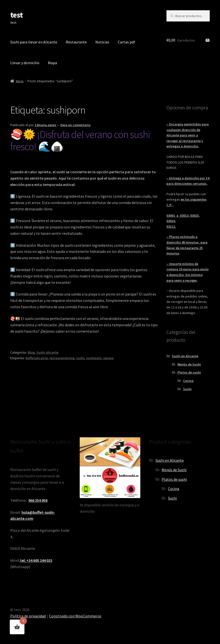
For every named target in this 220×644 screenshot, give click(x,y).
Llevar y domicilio (25, 63)
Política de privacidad (28, 616)
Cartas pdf (126, 42)
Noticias (102, 42)
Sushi (187, 389)
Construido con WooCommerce (75, 616)
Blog (31, 352)
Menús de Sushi (189, 364)
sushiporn (94, 358)
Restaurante (76, 42)
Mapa (52, 63)
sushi (80, 358)
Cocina (188, 381)
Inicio (20, 81)
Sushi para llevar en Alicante (34, 42)
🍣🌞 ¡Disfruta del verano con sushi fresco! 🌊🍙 (80, 140)
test (16, 15)
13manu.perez (45, 125)
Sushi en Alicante (185, 356)
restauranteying (62, 358)
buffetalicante (37, 358)
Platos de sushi (189, 372)
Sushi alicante (47, 352)
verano (108, 358)
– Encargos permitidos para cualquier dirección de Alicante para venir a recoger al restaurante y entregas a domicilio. (188, 135)
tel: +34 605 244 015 (36, 560)
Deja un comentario (75, 125)
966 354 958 (38, 500)
